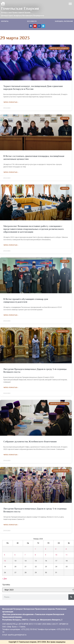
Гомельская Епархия (20, 8)
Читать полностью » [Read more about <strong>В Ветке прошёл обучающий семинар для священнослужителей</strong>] (11, 315)
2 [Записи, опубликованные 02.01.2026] (46, 549)
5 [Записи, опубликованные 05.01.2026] (4, 555)
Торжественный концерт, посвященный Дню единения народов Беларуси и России (33, 88)
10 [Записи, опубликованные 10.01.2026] (56, 555)
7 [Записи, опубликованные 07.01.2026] (25, 555)
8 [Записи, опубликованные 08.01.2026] (35, 555)
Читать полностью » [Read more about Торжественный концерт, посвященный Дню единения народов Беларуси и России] (11, 102)
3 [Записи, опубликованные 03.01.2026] (56, 549)
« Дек (5, 579)
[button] (70, 4)
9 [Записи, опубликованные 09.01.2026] (46, 555)
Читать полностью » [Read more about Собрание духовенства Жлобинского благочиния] (11, 455)
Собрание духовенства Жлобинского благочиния (30, 442)
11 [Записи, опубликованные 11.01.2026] (67, 555)
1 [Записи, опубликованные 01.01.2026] (35, 549)
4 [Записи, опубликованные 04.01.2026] (66, 549)
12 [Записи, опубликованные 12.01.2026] (5, 561)
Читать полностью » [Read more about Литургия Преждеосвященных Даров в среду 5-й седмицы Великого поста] (11, 387)
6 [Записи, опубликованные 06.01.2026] (15, 555)
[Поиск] (71, 597)
